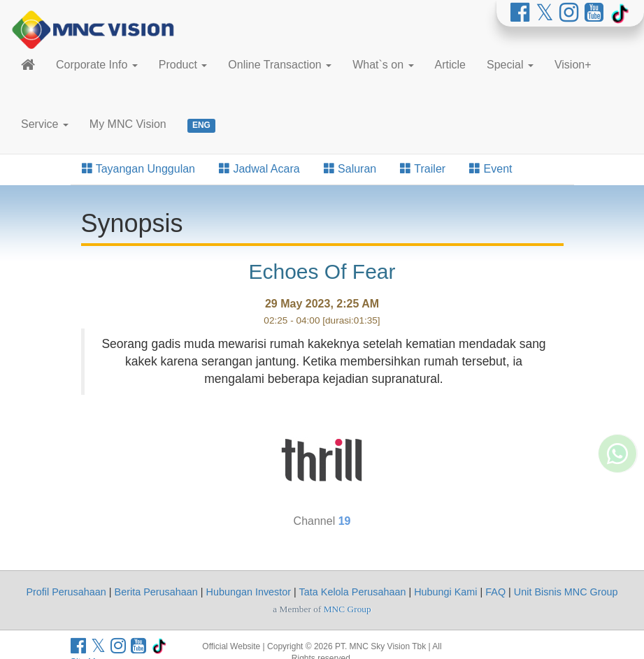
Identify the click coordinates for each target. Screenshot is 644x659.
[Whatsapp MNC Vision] (617, 489)
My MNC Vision (128, 124)
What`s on (383, 65)
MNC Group (348, 609)
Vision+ (573, 65)
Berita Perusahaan (156, 592)
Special (510, 65)
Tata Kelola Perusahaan (353, 592)
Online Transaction (280, 65)
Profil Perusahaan (66, 592)
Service (45, 124)
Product (183, 65)
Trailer (423, 169)
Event (491, 169)
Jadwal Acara (259, 169)
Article (450, 65)
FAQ (495, 592)
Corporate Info (97, 65)
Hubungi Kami (445, 592)
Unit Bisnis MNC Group (566, 592)
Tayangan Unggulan (139, 169)
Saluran (350, 169)
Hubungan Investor (249, 592)
